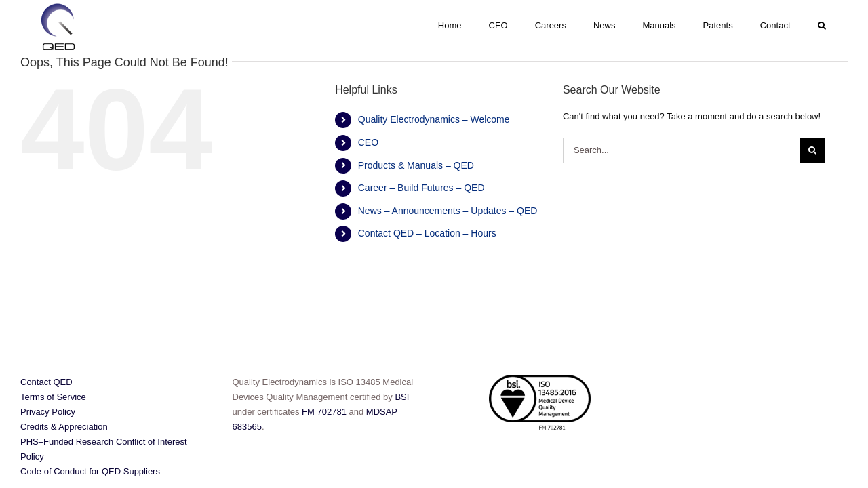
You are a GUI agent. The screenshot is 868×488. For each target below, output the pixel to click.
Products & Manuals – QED (416, 165)
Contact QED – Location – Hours (427, 233)
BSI (402, 397)
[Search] (812, 150)
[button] (839, 25)
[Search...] (681, 150)
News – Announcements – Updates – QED (448, 211)
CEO (368, 142)
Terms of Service (53, 397)
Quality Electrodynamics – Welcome (434, 119)
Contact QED (46, 382)
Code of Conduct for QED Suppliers (90, 471)
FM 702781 (324, 412)
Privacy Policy (48, 412)
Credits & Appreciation (64, 427)
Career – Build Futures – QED (421, 188)
